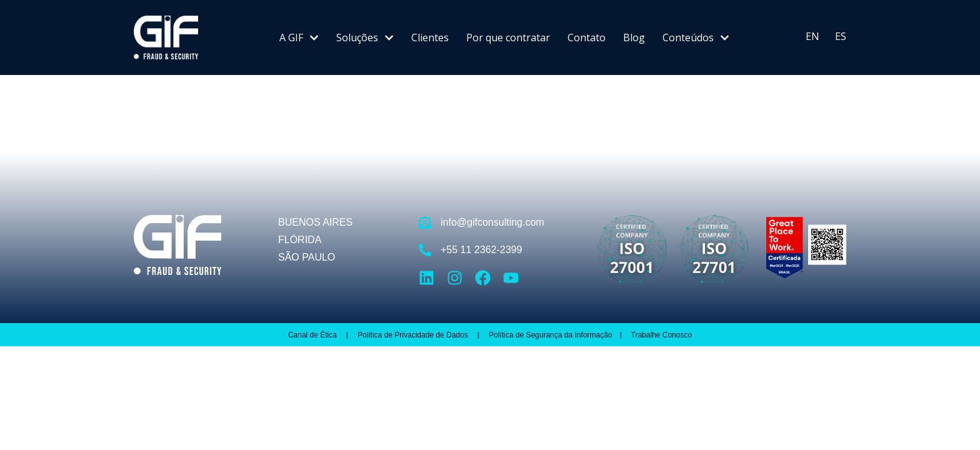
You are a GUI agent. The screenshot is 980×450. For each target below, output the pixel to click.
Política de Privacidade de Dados (414, 335)
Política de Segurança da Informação (550, 335)
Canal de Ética (312, 335)
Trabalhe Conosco (662, 335)
